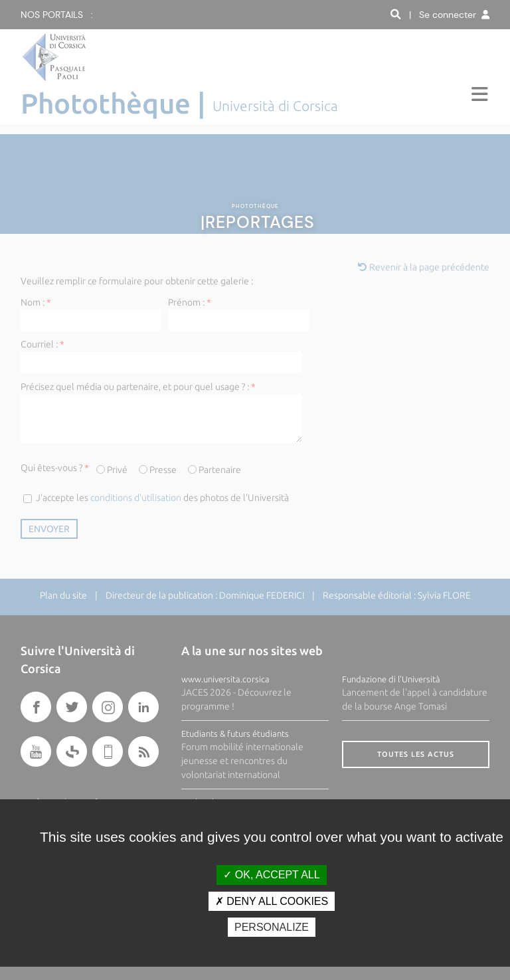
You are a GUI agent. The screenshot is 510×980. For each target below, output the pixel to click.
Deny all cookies (272, 901)
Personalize (272, 927)
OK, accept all (271, 875)
